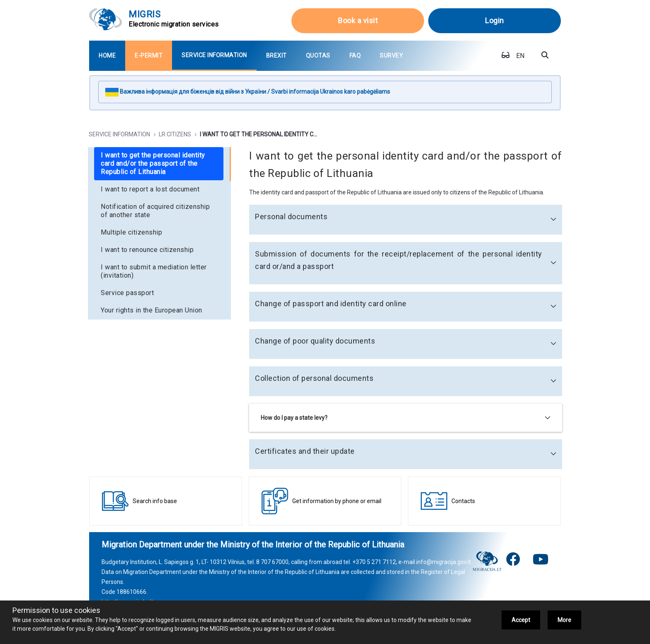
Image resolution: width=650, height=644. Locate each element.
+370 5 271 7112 (374, 562)
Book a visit (358, 21)
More (564, 620)
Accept (521, 620)
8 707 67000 (272, 562)
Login (495, 21)
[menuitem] (107, 56)
